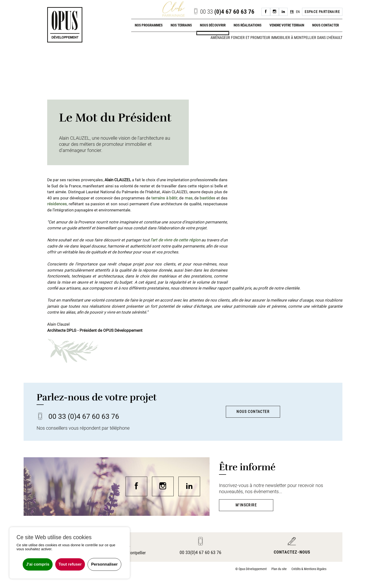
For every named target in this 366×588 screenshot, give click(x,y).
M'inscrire (246, 505)
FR (292, 12)
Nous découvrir (213, 25)
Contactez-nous (292, 552)
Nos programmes (149, 25)
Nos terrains (181, 25)
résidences (57, 204)
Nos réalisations (248, 25)
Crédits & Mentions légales (309, 569)
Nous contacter (326, 25)
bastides (207, 198)
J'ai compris (38, 564)
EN (298, 12)
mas (189, 198)
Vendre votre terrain (287, 25)
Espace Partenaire (322, 12)
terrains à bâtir (164, 198)
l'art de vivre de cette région (175, 240)
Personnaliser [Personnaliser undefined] (104, 564)
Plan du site (279, 569)
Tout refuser (70, 564)
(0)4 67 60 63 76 (224, 12)
